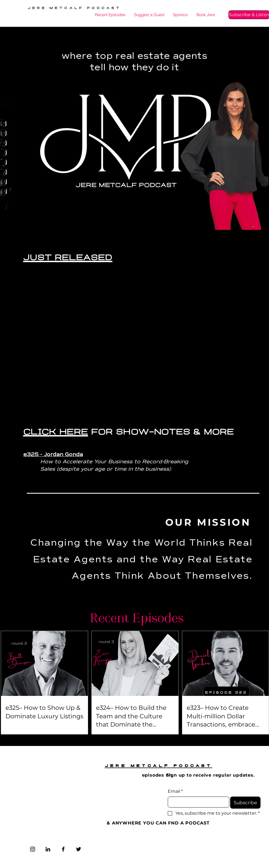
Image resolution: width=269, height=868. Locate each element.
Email (175, 791)
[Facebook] (63, 849)
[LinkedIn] (48, 849)
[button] (206, 15)
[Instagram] (33, 849)
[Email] (197, 802)
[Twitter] (79, 849)
